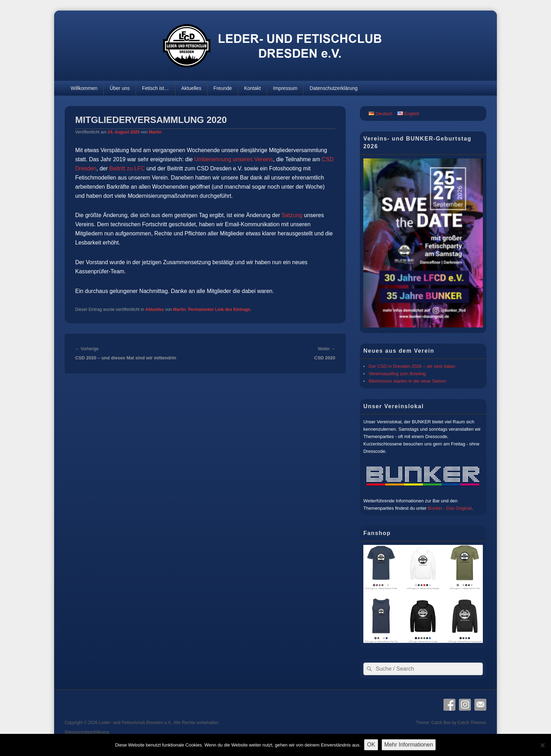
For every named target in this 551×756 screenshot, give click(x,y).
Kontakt (252, 88)
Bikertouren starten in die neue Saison (407, 381)
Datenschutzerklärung (333, 88)
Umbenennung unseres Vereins (234, 159)
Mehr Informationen (409, 745)
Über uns (120, 88)
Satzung (292, 215)
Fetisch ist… (155, 88)
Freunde (223, 88)
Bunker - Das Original (450, 508)
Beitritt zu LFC (127, 168)
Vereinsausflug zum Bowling (397, 374)
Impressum (285, 88)
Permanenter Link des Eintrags (219, 309)
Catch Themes (472, 723)
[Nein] (542, 745)
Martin (155, 132)
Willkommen (84, 88)
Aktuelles (191, 88)
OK (371, 745)
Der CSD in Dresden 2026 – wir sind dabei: (412, 366)
